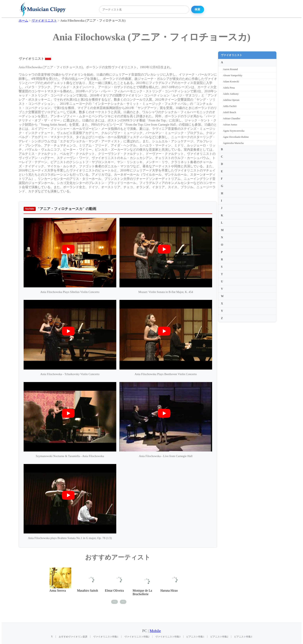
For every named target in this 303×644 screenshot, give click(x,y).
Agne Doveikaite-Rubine (236, 137)
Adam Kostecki (231, 81)
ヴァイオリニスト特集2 (137, 637)
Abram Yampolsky (233, 75)
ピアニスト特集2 (219, 637)
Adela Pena (229, 88)
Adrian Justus (230, 125)
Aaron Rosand (230, 69)
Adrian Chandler (232, 118)
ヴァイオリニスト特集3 (168, 637)
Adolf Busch (230, 112)
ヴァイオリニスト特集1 (106, 637)
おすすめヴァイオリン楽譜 (73, 637)
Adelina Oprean (231, 100)
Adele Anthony (231, 94)
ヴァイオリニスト (232, 55)
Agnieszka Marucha (233, 143)
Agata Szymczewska (234, 131)
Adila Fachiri (230, 106)
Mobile (155, 631)
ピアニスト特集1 (195, 637)
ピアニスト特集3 (243, 637)
